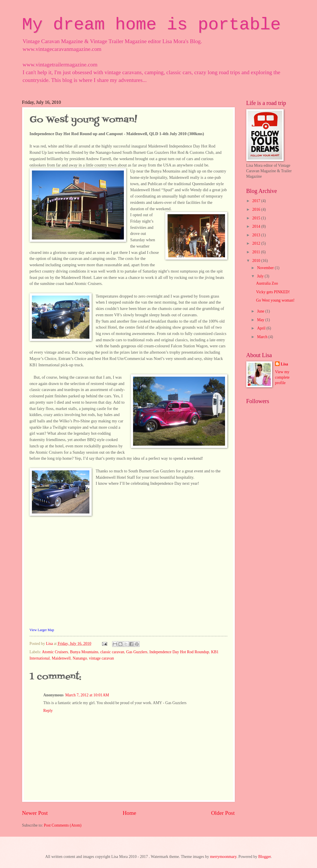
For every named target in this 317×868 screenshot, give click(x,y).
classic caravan (112, 652)
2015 (257, 218)
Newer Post (35, 813)
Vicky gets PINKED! (273, 292)
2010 (257, 261)
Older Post (223, 813)
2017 (257, 201)
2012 (257, 243)
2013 (257, 235)
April (262, 328)
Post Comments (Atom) (63, 825)
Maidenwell (61, 658)
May (261, 320)
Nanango (80, 658)
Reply (48, 711)
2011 (257, 252)
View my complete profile (282, 378)
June (261, 311)
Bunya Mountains (84, 652)
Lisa (284, 364)
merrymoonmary (223, 857)
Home (129, 813)
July (261, 276)
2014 (257, 226)
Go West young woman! (275, 300)
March (263, 337)
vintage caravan (101, 658)
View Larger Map (42, 630)
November (266, 268)
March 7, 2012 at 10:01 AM (87, 695)
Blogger (265, 857)
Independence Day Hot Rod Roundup (179, 652)
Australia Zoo (267, 283)
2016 (257, 209)
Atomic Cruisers (55, 652)
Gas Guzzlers (137, 652)
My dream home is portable (151, 25)
